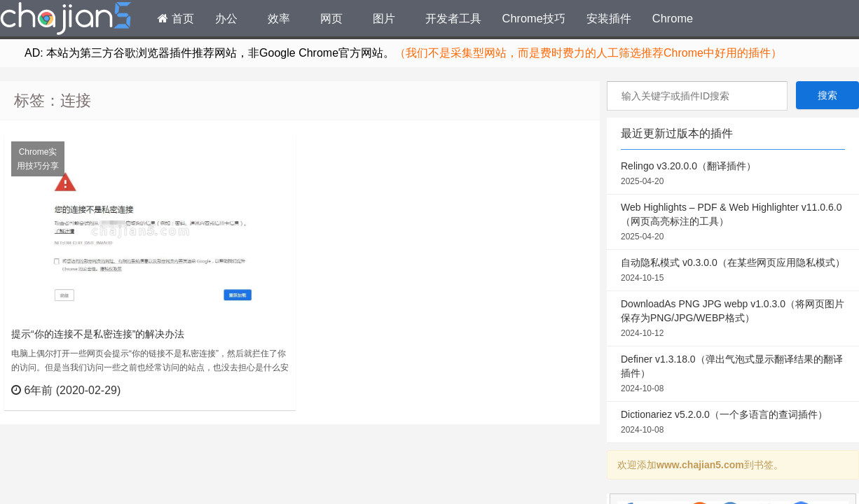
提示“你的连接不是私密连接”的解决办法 (98, 334)
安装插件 (609, 18)
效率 (279, 18)
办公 (226, 18)
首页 (176, 18)
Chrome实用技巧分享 (38, 159)
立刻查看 (260, 390)
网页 (331, 18)
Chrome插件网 (66, 20)
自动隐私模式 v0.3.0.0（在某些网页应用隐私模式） (733, 271)
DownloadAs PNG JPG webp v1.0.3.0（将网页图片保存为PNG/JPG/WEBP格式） (733, 319)
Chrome (673, 18)
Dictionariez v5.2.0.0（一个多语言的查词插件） (733, 423)
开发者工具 (453, 18)
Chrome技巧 (534, 18)
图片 (384, 18)
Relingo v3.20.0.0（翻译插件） (733, 174)
